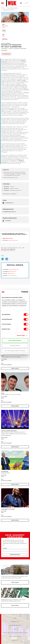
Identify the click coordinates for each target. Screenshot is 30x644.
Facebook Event (9, 203)
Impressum (15, 640)
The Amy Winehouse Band (9, 431)
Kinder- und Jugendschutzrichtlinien (15, 633)
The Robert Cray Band (8, 509)
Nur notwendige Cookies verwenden (15, 351)
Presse (3, 8)
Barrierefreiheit (15, 625)
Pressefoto (8, 220)
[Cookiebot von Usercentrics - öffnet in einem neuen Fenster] (21, 292)
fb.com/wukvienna (14, 269)
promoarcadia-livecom (9, 212)
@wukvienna (13, 271)
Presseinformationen (12, 8)
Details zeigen (21, 335)
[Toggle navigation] (2, 3)
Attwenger (5, 472)
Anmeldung (5, 249)
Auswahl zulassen (15, 346)
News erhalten (15, 555)
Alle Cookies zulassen (15, 340)
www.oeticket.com (13, 240)
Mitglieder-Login (15, 636)
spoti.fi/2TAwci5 (12, 275)
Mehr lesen (15, 368)
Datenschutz (15, 622)
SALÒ (3, 356)
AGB (15, 618)
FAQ (15, 629)
